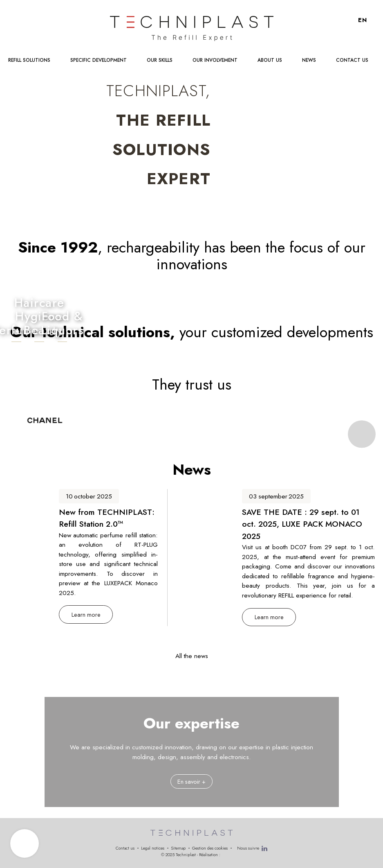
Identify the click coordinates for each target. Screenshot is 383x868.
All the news (192, 656)
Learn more (86, 614)
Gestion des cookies (210, 848)
